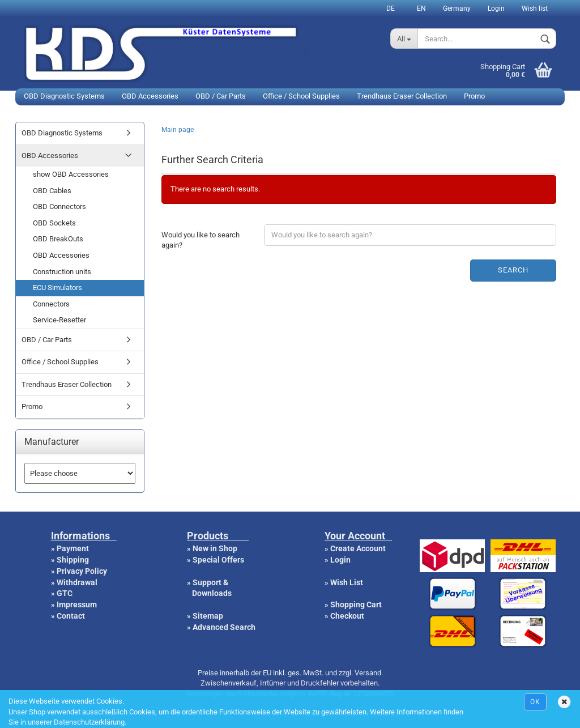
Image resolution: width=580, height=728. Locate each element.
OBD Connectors (59, 207)
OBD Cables (52, 191)
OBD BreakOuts (58, 239)
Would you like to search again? (201, 240)
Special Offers (218, 560)
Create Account (358, 548)
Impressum (77, 604)
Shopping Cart (356, 604)
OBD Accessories (150, 96)
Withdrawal (77, 582)
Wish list (535, 8)
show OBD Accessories (71, 174)
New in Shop (215, 548)
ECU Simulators (57, 288)
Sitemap (208, 616)
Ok (535, 702)
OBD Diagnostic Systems (64, 96)
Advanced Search (224, 627)
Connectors (51, 304)
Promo (474, 96)
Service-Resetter (59, 320)
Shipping (73, 560)
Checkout (347, 616)
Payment (73, 548)
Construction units (62, 272)
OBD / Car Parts (221, 96)
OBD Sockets (54, 223)
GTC (65, 593)
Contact (71, 616)
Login (496, 8)
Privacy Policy (82, 571)
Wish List (347, 582)
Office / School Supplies (301, 96)
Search (513, 270)
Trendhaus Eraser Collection (402, 96)
